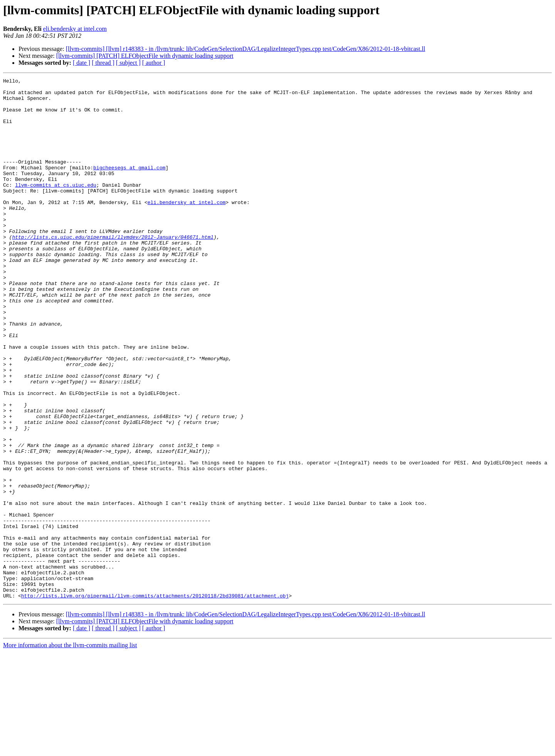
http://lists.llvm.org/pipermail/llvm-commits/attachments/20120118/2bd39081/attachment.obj (155, 700)
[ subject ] (128, 63)
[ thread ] (103, 63)
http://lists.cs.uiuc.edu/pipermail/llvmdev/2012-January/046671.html (113, 269)
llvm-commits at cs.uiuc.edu (56, 207)
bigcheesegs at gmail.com (129, 186)
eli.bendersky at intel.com (75, 29)
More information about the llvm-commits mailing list (70, 749)
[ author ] (154, 63)
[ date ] (82, 63)
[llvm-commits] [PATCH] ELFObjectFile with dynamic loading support (145, 56)
